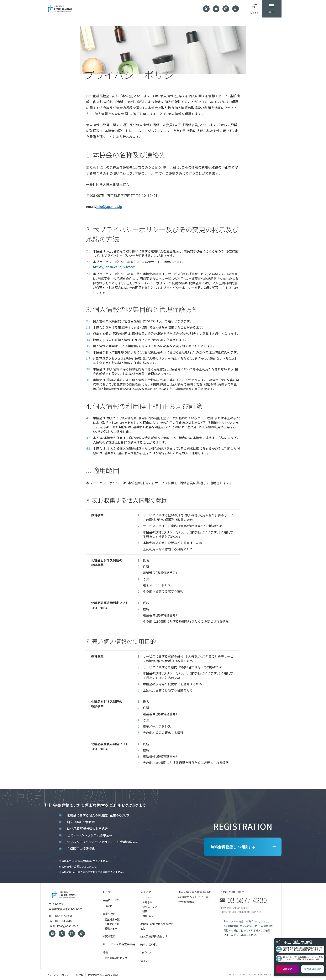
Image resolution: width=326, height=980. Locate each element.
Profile (108, 906)
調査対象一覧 (112, 919)
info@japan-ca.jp (109, 206)
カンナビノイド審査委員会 (119, 944)
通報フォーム (112, 928)
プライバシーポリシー (59, 974)
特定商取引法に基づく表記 (103, 974)
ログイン (146, 952)
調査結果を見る (313, 969)
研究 (145, 911)
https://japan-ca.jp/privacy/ (114, 267)
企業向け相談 (112, 924)
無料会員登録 (148, 944)
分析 (105, 952)
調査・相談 (109, 913)
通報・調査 (148, 916)
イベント (147, 898)
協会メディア (150, 907)
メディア (146, 892)
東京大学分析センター (117, 958)
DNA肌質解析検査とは (154, 936)
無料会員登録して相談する (231, 847)
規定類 (80, 974)
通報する (288, 969)
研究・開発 (109, 936)
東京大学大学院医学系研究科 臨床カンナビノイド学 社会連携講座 (194, 897)
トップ (107, 892)
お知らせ (147, 902)
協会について (111, 900)
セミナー (146, 960)
